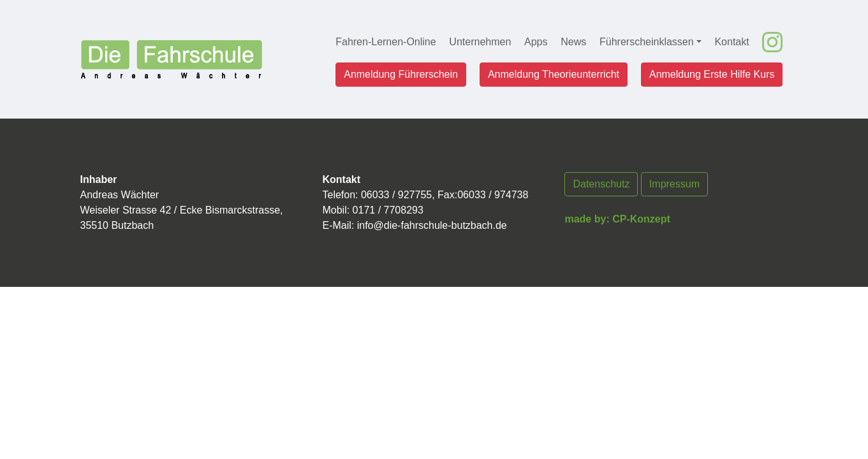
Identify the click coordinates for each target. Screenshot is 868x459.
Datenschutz (601, 184)
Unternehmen (480, 42)
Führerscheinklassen (647, 42)
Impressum (674, 184)
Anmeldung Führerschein (401, 74)
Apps (536, 42)
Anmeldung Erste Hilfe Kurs (712, 74)
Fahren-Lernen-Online (386, 42)
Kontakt (732, 42)
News (573, 42)
